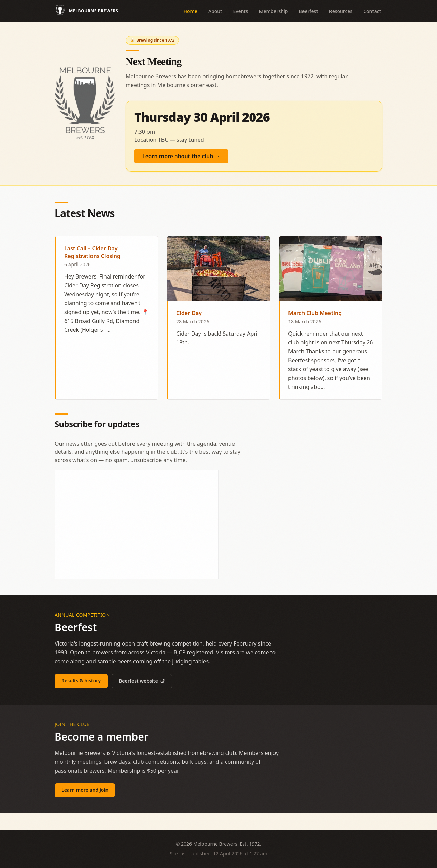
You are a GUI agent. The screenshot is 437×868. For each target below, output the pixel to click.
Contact (372, 11)
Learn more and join (85, 790)
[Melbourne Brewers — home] (86, 11)
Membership (274, 11)
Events (240, 11)
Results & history (81, 681)
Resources (341, 11)
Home (191, 11)
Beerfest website (142, 681)
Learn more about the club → (181, 156)
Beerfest (308, 11)
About (215, 11)
